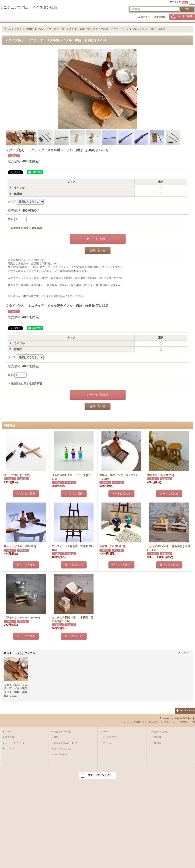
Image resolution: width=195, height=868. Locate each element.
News (105, 732)
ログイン (145, 17)
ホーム (8, 732)
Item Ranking (60, 754)
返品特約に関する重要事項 (26, 228)
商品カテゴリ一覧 (63, 732)
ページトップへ (187, 710)
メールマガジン (110, 737)
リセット (186, 652)
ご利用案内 (157, 737)
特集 (56, 737)
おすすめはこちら (63, 749)
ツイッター (108, 743)
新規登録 (161, 17)
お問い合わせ (97, 250)
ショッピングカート (15, 743)
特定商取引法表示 (160, 732)
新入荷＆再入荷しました (66, 743)
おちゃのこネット (185, 718)
